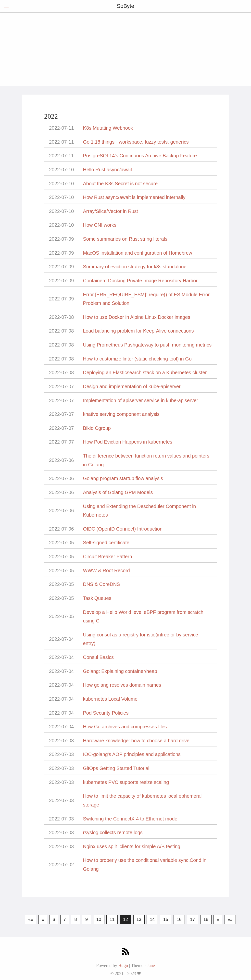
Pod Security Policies (106, 713)
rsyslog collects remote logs (113, 832)
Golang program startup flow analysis (123, 478)
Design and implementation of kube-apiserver (132, 386)
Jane (151, 966)
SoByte (126, 6)
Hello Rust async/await (108, 170)
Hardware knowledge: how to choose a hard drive (136, 741)
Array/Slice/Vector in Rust (111, 211)
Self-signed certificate (106, 543)
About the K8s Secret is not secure (120, 184)
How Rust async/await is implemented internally (134, 197)
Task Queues (97, 598)
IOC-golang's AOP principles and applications (132, 754)
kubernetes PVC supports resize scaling (126, 782)
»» (230, 919)
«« (31, 919)
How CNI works (100, 225)
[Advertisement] (125, 49)
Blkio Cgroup (97, 428)
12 (125, 919)
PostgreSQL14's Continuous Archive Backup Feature (140, 156)
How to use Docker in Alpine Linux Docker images (137, 317)
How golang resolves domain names (122, 685)
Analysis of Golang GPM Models (118, 492)
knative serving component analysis (121, 414)
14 (152, 919)
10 (99, 919)
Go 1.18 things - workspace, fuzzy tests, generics (136, 142)
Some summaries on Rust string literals (125, 239)
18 (206, 919)
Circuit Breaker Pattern (108, 557)
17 (192, 919)
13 (139, 919)
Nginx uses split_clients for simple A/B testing (132, 846)
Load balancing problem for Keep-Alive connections (138, 331)
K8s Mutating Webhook (108, 128)
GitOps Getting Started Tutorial (116, 768)
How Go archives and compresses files (125, 727)
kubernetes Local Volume (110, 699)
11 (112, 919)
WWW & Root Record (107, 571)
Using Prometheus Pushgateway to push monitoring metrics (147, 345)
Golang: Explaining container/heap (120, 671)
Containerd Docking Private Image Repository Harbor (140, 281)
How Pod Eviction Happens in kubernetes (128, 442)
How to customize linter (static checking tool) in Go (137, 359)
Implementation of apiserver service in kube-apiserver (141, 400)
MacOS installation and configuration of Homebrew (138, 253)
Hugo (123, 966)
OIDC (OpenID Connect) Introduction (123, 529)
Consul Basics (98, 657)
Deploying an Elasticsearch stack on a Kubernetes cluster (145, 372)
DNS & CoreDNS (102, 584)
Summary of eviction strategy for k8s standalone (135, 267)
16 (179, 919)
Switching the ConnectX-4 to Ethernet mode (130, 819)
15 (166, 919)
